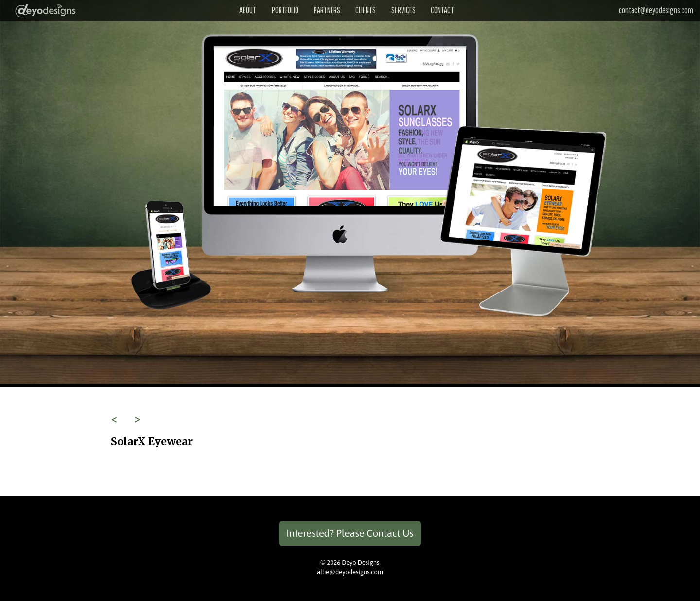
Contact (442, 10)
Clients (366, 10)
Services (403, 10)
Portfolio (285, 10)
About (248, 10)
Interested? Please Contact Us (350, 533)
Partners (327, 10)
